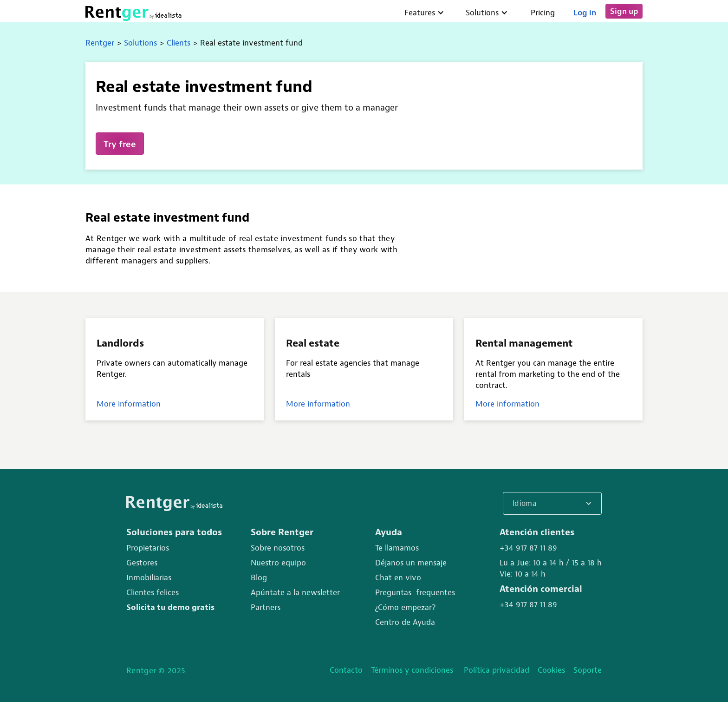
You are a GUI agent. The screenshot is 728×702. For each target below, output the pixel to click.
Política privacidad (497, 670)
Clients (179, 43)
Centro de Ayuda (405, 622)
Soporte (588, 670)
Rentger (100, 43)
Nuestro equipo (278, 563)
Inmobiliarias (149, 577)
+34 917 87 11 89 (528, 548)
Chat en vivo (398, 577)
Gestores (142, 563)
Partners (266, 607)
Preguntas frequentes (415, 592)
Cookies (551, 670)
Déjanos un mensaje (411, 563)
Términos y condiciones (413, 670)
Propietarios (148, 548)
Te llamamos (397, 548)
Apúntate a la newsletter (295, 592)
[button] (552, 503)
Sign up (624, 11)
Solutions (140, 43)
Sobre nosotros (278, 548)
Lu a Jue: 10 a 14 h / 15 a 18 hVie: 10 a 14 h (551, 568)
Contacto (346, 670)
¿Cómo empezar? (405, 607)
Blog (259, 577)
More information (129, 404)
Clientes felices (153, 592)
